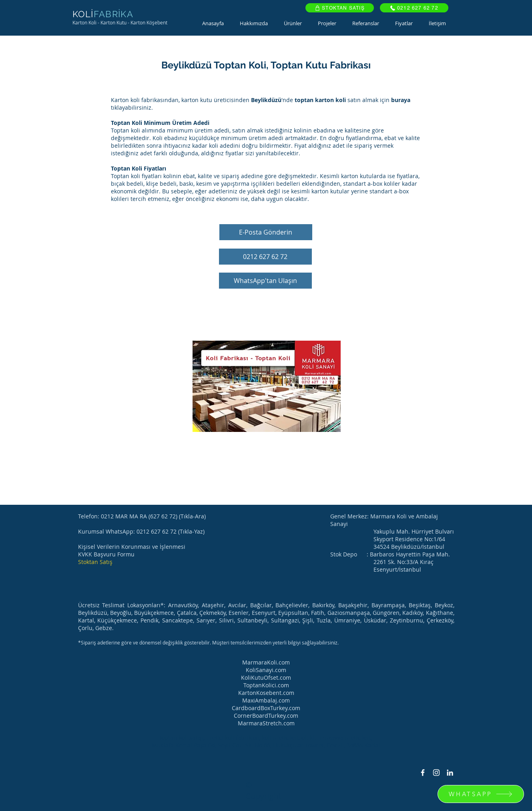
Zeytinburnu (407, 620)
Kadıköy (413, 613)
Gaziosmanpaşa (349, 613)
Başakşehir (353, 605)
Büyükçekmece (154, 613)
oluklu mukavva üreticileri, (337, 738)
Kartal (86, 620)
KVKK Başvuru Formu (106, 554)
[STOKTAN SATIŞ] (340, 8)
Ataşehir (213, 605)
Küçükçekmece (117, 620)
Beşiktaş (420, 605)
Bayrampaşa (388, 605)
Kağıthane (440, 613)
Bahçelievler (292, 605)
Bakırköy (323, 605)
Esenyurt (264, 613)
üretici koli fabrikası (233, 738)
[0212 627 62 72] (414, 8)
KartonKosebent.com (266, 693)
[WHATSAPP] (481, 794)
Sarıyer (206, 620)
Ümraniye (347, 620)
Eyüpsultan (293, 613)
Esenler (239, 613)
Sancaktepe (178, 620)
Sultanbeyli (252, 620)
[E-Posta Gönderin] (266, 232)
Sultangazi (285, 620)
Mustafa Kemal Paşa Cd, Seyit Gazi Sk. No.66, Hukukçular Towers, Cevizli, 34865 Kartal (266, 745)
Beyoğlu (121, 613)
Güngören (386, 613)
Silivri (226, 620)
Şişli (308, 620)
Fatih (318, 613)
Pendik (150, 620)
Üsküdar (375, 620)
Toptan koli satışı (181, 738)
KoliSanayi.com (266, 670)
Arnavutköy (183, 605)
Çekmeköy (213, 613)
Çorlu (85, 628)
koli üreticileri (280, 738)
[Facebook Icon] (423, 773)
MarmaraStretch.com (266, 723)
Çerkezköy (440, 620)
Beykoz (444, 605)
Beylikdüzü (93, 613)
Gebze (104, 628)
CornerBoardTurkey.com (266, 716)
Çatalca (187, 613)
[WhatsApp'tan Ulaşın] (265, 281)
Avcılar (237, 605)
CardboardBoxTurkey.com (266, 708)
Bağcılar (261, 605)
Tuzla (324, 620)
